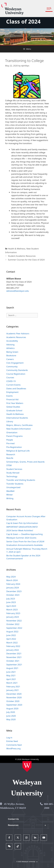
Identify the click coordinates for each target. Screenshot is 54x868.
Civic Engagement (15, 363)
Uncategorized (13, 487)
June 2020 (11, 716)
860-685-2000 (49, 806)
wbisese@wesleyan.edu (18, 291)
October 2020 (13, 701)
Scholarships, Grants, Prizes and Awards (25, 462)
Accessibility (12, 341)
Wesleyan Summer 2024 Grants (21, 538)
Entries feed (12, 741)
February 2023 (13, 613)
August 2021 (12, 668)
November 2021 (14, 657)
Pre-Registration (14, 447)
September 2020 (14, 705)
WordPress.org (13, 748)
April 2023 (11, 606)
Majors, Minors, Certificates (19, 425)
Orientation (12, 432)
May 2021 (11, 675)
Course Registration (16, 374)
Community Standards (17, 370)
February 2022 (13, 646)
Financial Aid (12, 399)
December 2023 (14, 591)
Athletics (10, 348)
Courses (10, 377)
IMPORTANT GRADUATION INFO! (22, 527)
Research (11, 454)
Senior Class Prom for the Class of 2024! (25, 541)
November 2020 (14, 697)
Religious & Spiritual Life (18, 451)
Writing (10, 498)
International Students (17, 418)
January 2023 (13, 617)
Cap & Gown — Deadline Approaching (25, 534)
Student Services (14, 469)
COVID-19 (11, 381)
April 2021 (11, 679)
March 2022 (12, 643)
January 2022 (13, 650)
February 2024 (13, 584)
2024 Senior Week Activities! (20, 530)
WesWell (10, 491)
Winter (10, 495)
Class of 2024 (23, 21)
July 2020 (11, 712)
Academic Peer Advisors (18, 333)
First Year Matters (15, 403)
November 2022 (14, 621)
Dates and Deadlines (16, 388)
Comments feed (14, 745)
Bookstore (11, 355)
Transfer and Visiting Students (21, 480)
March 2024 (12, 580)
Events (10, 396)
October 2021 (13, 661)
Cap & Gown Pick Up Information (22, 523)
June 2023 (11, 602)
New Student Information (19, 429)
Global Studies (13, 407)
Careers (10, 359)
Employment (12, 392)
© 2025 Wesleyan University (27, 862)
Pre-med (10, 443)
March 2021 (12, 683)
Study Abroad (13, 473)
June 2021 (11, 672)
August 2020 (12, 708)
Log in (9, 738)
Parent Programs (14, 436)
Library (10, 421)
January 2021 (13, 690)
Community (12, 367)
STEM (9, 465)
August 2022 (12, 632)
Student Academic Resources (22, 256)
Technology (12, 476)
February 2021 (13, 687)
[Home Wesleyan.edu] (27, 767)
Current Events (13, 385)
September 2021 (14, 665)
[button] (49, 9)
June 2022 (11, 635)
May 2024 (11, 577)
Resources (13, 825)
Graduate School (14, 410)
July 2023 (11, 599)
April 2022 (11, 639)
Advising (10, 345)
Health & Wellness (17, 249)
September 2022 (14, 628)
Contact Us (13, 819)
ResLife (10, 458)
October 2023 (13, 595)
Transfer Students (15, 484)
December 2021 (14, 653)
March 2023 (12, 610)
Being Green (12, 352)
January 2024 (13, 588)
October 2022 (13, 624)
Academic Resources (16, 337)
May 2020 (11, 719)
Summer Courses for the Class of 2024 (26, 260)
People (10, 440)
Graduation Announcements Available (25, 545)
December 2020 (14, 694)
